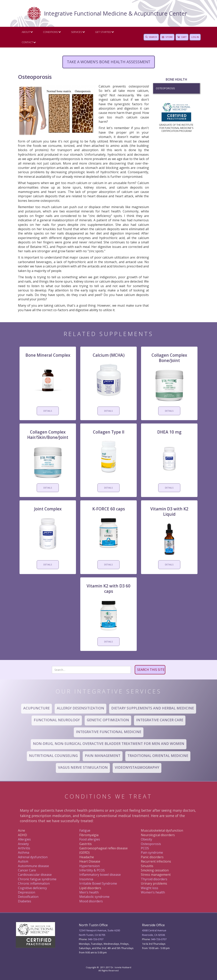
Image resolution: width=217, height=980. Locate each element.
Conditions (51, 32)
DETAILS (48, 411)
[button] (26, 32)
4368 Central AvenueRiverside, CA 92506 (154, 933)
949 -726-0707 (159, 939)
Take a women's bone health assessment (109, 62)
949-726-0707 (96, 939)
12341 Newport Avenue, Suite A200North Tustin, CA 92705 (99, 933)
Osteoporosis (165, 88)
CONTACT (27, 42)
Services (77, 32)
